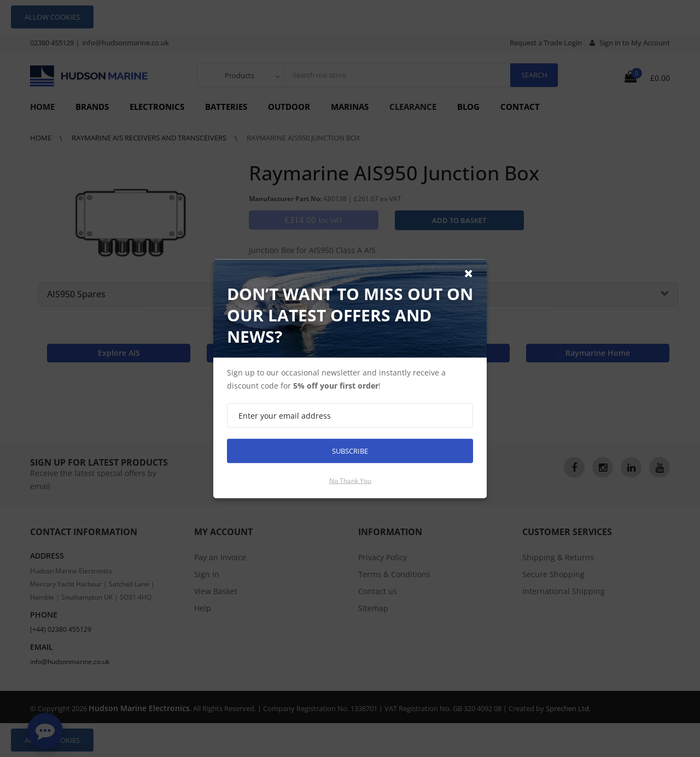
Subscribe (350, 450)
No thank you (350, 480)
